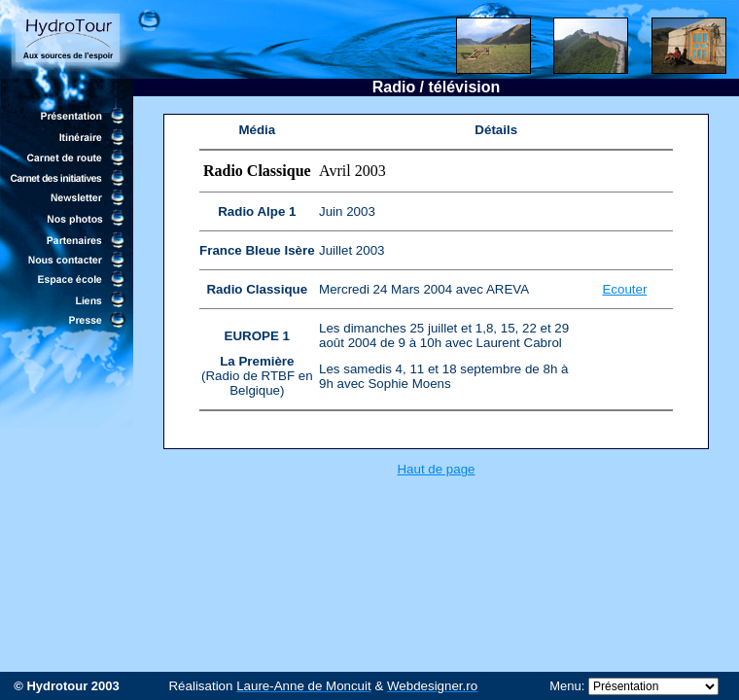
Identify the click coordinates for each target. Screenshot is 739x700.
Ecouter (624, 289)
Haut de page (436, 469)
